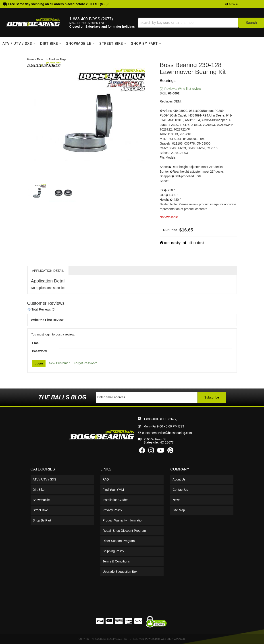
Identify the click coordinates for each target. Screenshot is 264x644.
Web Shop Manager (173, 639)
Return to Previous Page (52, 59)
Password (39, 351)
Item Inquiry (172, 243)
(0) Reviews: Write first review (180, 89)
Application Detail (48, 271)
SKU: (163, 93)
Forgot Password (86, 363)
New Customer (59, 363)
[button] (201, 23)
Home (31, 59)
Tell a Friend (196, 243)
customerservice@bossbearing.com (167, 433)
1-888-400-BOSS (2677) (160, 419)
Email (36, 343)
